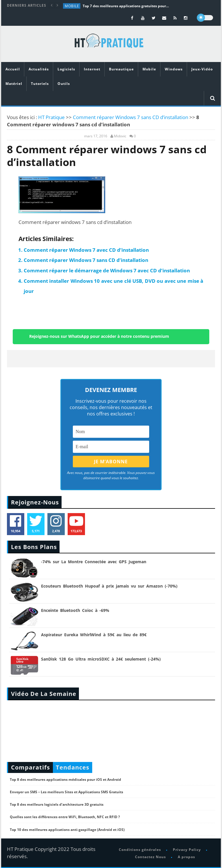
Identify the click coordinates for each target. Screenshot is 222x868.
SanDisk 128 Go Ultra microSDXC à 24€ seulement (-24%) (101, 659)
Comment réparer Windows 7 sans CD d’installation (131, 117)
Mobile (72, 6)
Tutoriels (40, 84)
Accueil (13, 69)
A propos (186, 857)
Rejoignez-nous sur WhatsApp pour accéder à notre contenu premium (99, 336)
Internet (92, 69)
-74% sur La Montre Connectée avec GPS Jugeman (94, 562)
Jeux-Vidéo (202, 69)
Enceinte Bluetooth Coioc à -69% (75, 610)
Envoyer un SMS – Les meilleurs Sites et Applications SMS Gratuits (66, 792)
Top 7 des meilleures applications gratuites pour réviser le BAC (126, 6)
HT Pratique (51, 117)
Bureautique (121, 69)
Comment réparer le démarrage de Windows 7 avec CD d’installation (107, 270)
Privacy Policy (187, 850)
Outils (64, 84)
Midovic (120, 136)
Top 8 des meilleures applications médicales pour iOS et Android (65, 779)
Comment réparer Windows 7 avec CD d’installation (86, 250)
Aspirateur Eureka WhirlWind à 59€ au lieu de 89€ (94, 635)
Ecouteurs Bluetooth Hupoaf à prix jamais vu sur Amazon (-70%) (109, 586)
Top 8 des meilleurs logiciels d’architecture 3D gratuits (57, 804)
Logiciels (66, 69)
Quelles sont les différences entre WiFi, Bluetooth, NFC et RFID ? (65, 817)
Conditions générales (140, 850)
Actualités (39, 69)
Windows (174, 69)
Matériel (14, 84)
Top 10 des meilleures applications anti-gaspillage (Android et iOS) (67, 830)
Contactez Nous (150, 857)
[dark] (205, 18)
